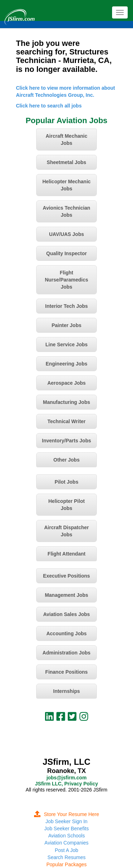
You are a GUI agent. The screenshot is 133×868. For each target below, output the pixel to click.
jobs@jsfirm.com (66, 778)
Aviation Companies (66, 843)
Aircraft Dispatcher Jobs (66, 531)
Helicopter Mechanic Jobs (66, 185)
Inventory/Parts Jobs (66, 441)
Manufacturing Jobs (66, 402)
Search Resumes (66, 857)
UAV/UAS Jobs (66, 234)
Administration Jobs (66, 653)
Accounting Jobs (67, 633)
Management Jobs (66, 595)
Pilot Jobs (66, 482)
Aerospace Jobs (66, 383)
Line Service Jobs (66, 344)
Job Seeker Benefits (66, 828)
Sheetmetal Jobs (66, 162)
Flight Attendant (66, 554)
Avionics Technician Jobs (67, 211)
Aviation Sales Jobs (67, 614)
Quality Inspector (66, 253)
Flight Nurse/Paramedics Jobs (66, 280)
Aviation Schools (66, 836)
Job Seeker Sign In (66, 821)
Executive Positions (66, 576)
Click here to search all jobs (49, 106)
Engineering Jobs (66, 364)
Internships (66, 691)
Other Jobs (67, 460)
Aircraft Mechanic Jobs (66, 140)
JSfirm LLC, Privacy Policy (66, 784)
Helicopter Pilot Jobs (66, 505)
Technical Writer (67, 421)
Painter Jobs (66, 325)
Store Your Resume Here (67, 814)
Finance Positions (67, 672)
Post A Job (66, 850)
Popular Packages (67, 864)
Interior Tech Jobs (66, 306)
